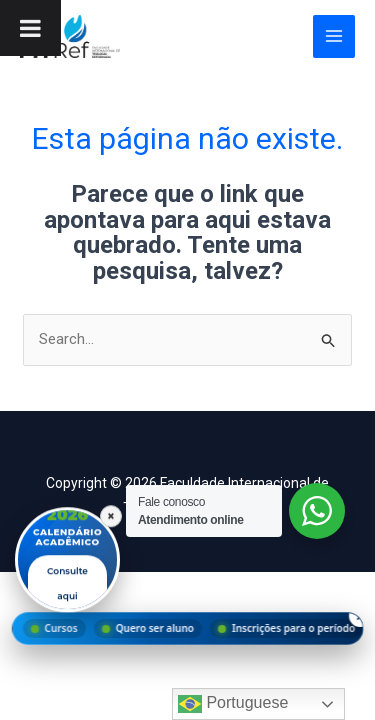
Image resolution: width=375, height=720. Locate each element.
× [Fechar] (111, 516)
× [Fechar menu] (359, 616)
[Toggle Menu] (30, 28)
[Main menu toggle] (334, 36)
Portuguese (233, 704)
